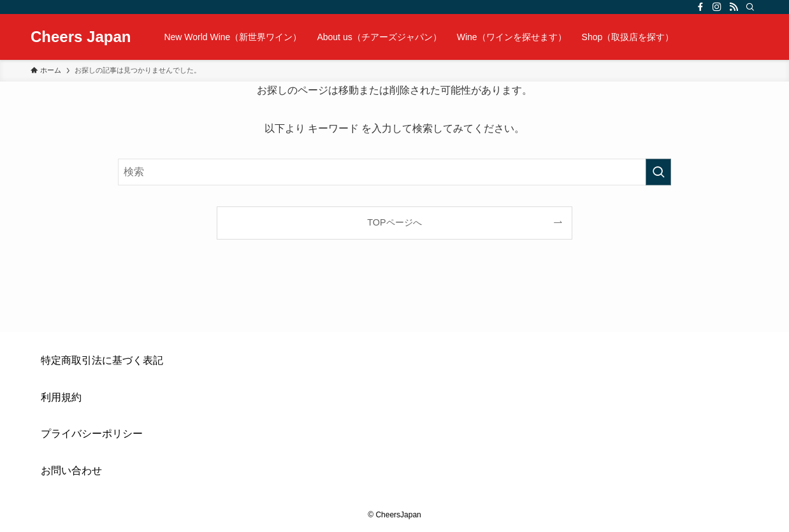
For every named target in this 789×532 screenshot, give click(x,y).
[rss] (734, 7)
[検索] (750, 7)
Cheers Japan (81, 37)
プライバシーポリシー (92, 434)
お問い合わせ (71, 471)
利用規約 (61, 397)
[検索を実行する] (658, 172)
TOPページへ (394, 222)
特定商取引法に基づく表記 (102, 360)
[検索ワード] (394, 172)
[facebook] (700, 7)
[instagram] (717, 7)
